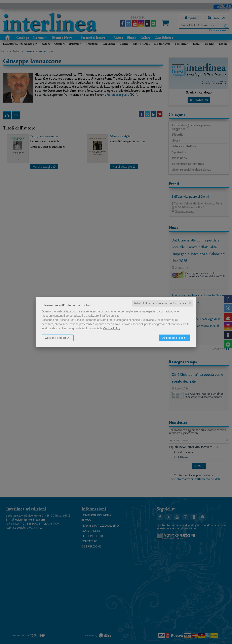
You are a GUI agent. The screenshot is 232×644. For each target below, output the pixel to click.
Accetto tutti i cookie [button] (175, 338)
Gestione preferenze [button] (58, 338)
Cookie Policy (112, 328)
